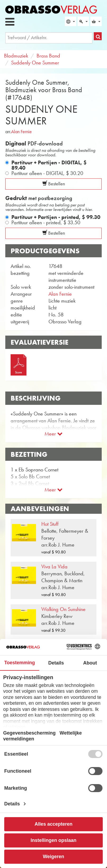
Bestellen (54, 184)
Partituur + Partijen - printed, (56, 217)
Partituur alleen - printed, (46, 222)
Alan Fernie (21, 132)
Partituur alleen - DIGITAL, (47, 173)
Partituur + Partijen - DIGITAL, (49, 165)
